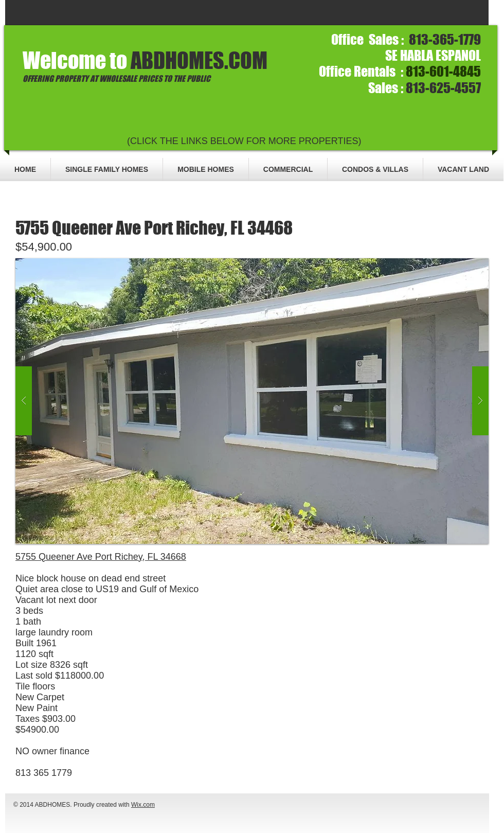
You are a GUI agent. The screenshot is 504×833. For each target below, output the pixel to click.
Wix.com (143, 805)
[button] (252, 401)
